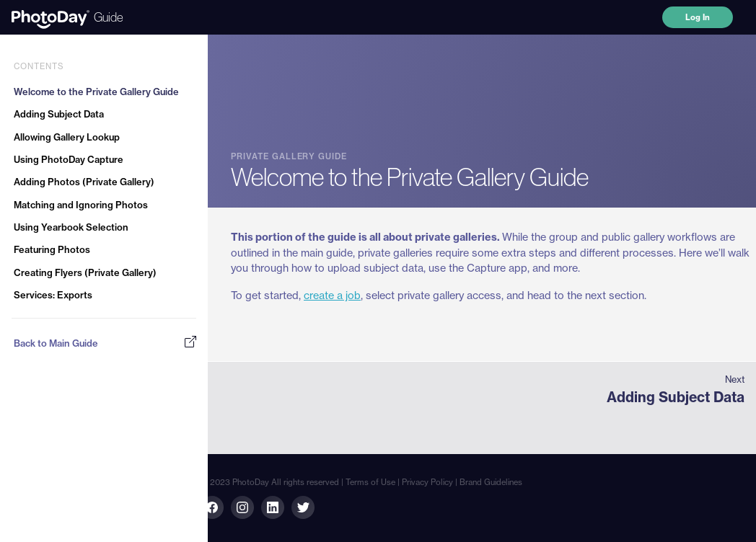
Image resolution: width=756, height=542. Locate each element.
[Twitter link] (303, 507)
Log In (698, 17)
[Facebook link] (212, 507)
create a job (332, 296)
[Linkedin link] (242, 507)
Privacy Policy (427, 482)
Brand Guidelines (491, 482)
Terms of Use (370, 482)
